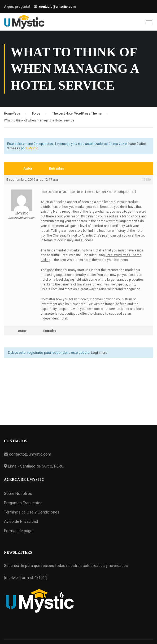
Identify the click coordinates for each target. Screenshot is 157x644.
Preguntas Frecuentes (23, 503)
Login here (99, 353)
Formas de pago (18, 531)
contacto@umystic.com (57, 7)
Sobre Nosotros (18, 494)
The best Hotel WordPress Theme (77, 113)
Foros (36, 113)
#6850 (146, 180)
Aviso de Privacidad (21, 521)
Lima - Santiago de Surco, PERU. (36, 466)
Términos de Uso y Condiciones (32, 512)
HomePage (12, 113)
